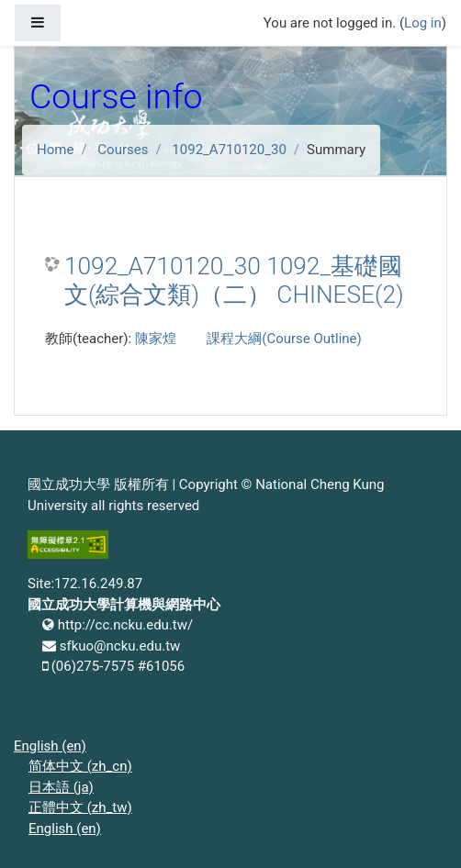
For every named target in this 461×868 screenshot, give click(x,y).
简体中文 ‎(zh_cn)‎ (80, 766)
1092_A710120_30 (229, 150)
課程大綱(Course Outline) (284, 339)
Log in (423, 23)
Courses (123, 150)
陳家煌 (156, 339)
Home (55, 150)
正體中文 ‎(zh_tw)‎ (80, 807)
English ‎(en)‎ (50, 746)
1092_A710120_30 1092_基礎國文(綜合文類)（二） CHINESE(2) (234, 281)
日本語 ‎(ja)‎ (61, 787)
